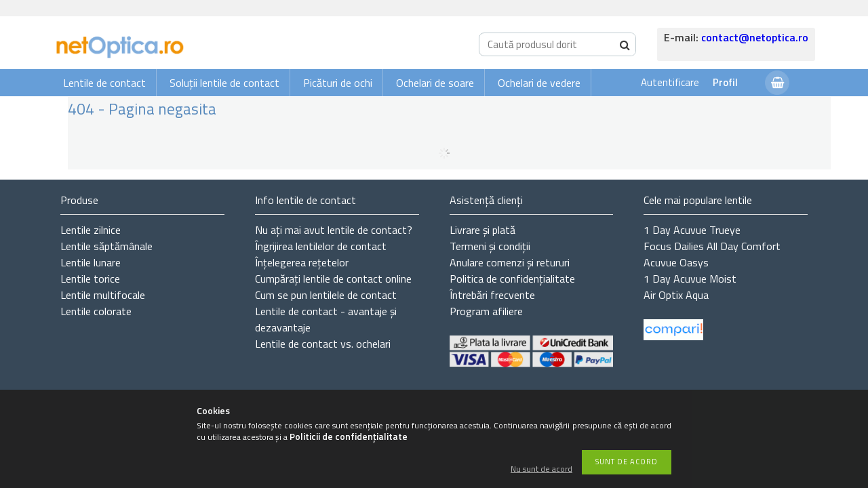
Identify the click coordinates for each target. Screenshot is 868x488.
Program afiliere (486, 311)
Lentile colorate (96, 311)
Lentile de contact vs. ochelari (323, 344)
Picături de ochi (338, 83)
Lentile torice (90, 279)
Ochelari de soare (435, 83)
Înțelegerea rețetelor (302, 262)
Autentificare (670, 82)
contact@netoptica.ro (755, 37)
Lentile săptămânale (106, 246)
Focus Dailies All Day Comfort (712, 246)
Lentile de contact (104, 83)
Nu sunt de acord (541, 469)
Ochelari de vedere (539, 83)
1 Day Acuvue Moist (690, 279)
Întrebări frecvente (492, 295)
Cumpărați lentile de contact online (333, 279)
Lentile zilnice (91, 230)
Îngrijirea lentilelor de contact (321, 246)
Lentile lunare (91, 262)
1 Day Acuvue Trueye (692, 230)
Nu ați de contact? (334, 230)
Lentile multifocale (103, 295)
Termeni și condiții (490, 246)
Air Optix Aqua (676, 295)
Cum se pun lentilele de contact (326, 295)
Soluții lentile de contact (224, 83)
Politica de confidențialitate (512, 279)
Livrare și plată (482, 230)
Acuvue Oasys (676, 262)
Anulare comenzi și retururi (510, 262)
